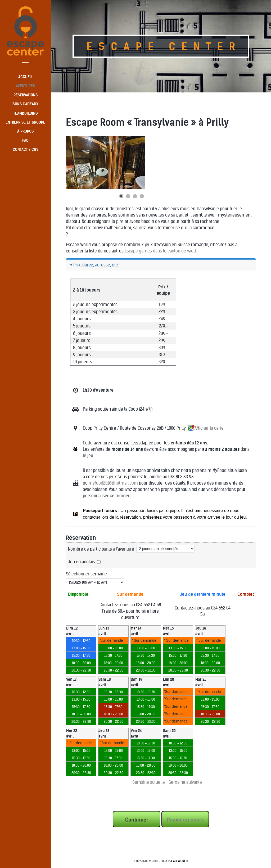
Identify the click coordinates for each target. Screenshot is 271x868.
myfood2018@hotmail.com (113, 483)
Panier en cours (185, 820)
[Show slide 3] (135, 196)
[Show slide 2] (128, 196)
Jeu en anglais (82, 562)
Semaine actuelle (149, 782)
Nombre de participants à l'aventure (101, 549)
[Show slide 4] (142, 196)
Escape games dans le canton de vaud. (161, 251)
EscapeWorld (178, 861)
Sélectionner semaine (86, 574)
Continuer (137, 820)
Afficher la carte (206, 428)
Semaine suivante (185, 782)
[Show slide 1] (121, 196)
